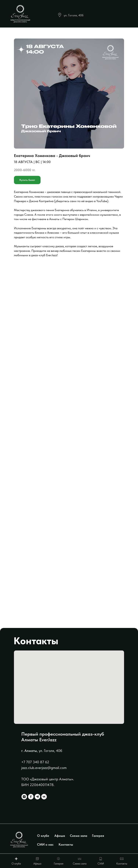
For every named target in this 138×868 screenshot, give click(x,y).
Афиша (60, 836)
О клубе (43, 836)
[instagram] (24, 797)
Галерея (98, 836)
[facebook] (31, 797)
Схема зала (79, 836)
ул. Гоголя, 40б (74, 15)
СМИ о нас (45, 844)
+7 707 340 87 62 (35, 762)
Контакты (66, 844)
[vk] (44, 797)
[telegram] (37, 797)
